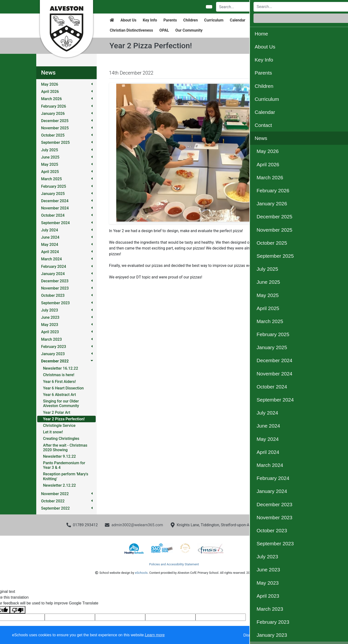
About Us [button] (129, 20)
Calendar (238, 20)
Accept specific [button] (278, 635)
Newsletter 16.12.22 (61, 368)
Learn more (155, 635)
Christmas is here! (59, 375)
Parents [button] (170, 20)
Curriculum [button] (214, 20)
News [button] (276, 20)
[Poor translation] (18, 610)
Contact (259, 20)
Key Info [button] (150, 20)
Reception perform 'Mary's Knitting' (66, 476)
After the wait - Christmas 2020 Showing (65, 448)
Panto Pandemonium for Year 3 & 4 (64, 465)
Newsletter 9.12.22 (59, 456)
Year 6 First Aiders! (59, 382)
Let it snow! (53, 432)
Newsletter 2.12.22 (59, 485)
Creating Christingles (61, 439)
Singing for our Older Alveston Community (61, 403)
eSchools (141, 573)
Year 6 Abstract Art (59, 395)
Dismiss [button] (250, 635)
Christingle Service (59, 426)
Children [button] (190, 20)
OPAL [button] (164, 30)
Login (297, 7)
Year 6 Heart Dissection (63, 388)
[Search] (244, 7)
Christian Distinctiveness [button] (131, 30)
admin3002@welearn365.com (137, 525)
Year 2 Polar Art (57, 412)
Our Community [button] (189, 30)
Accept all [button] (316, 635)
